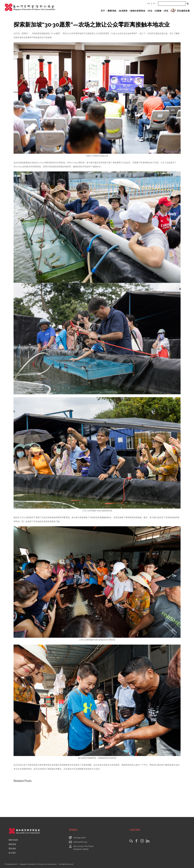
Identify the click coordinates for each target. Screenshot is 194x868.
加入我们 (12, 853)
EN (154, 3)
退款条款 (12, 848)
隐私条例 (12, 844)
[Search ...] (172, 4)
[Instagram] (142, 841)
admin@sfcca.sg (80, 842)
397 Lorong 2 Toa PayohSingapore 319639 (83, 848)
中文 (149, 3)
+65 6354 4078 (79, 838)
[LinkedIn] (148, 841)
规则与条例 (13, 840)
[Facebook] (136, 841)
